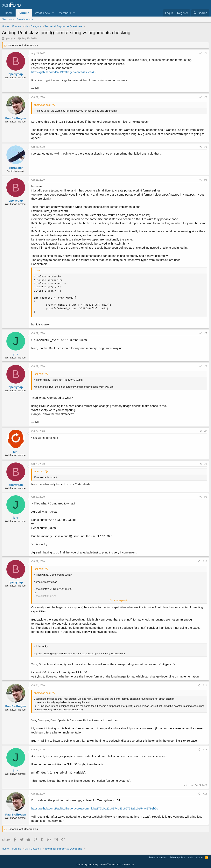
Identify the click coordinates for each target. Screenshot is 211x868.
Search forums (25, 19)
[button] (53, 13)
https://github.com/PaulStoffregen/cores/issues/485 (64, 72)
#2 (206, 97)
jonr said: (39, 374)
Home (9, 13)
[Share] (201, 54)
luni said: (39, 472)
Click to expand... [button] (119, 600)
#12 (205, 750)
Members (65, 13)
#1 (206, 53)
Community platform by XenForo (106, 865)
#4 (206, 180)
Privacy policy (177, 857)
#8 (206, 464)
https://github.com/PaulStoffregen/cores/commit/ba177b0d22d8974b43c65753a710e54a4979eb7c (95, 808)
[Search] (200, 13)
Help (190, 857)
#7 (206, 431)
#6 (206, 366)
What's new (42, 13)
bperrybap (11, 38)
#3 (206, 147)
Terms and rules (158, 857)
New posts (8, 19)
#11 (205, 685)
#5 (206, 333)
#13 (205, 794)
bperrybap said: (43, 105)
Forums (24, 13)
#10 (205, 561)
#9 (206, 497)
